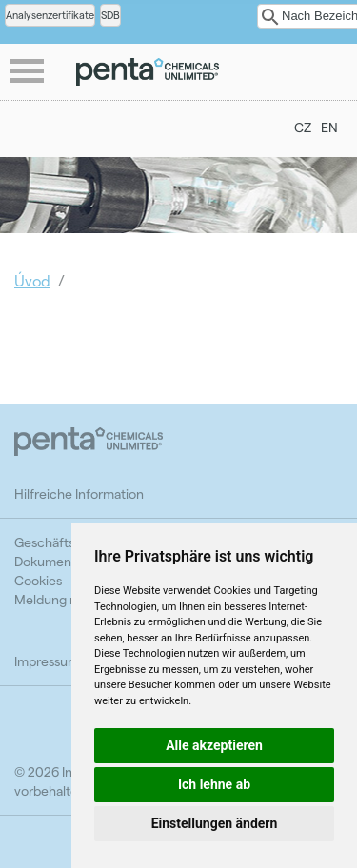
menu (29, 72)
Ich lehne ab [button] (214, 784)
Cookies (38, 580)
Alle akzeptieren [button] (214, 745)
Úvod (32, 280)
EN (329, 127)
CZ (303, 127)
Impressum (47, 661)
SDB (110, 15)
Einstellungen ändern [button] (215, 823)
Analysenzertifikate (50, 15)
